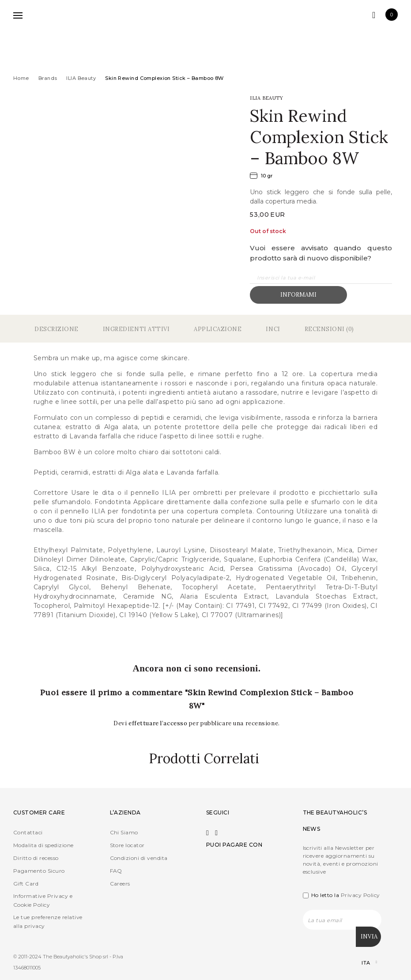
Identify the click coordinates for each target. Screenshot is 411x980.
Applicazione (218, 329)
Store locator (127, 845)
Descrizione (57, 329)
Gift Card (26, 884)
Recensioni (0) (329, 329)
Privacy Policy (360, 895)
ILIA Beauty (81, 78)
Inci (273, 329)
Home (21, 78)
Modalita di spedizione (43, 845)
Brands (48, 78)
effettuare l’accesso (159, 723)
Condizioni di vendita (139, 858)
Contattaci (28, 832)
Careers (120, 884)
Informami (298, 295)
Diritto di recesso (36, 858)
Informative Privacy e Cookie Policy (43, 900)
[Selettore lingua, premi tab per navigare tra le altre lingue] (362, 962)
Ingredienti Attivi (136, 329)
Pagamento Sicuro (39, 871)
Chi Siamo (124, 832)
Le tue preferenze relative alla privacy (48, 922)
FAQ (116, 871)
